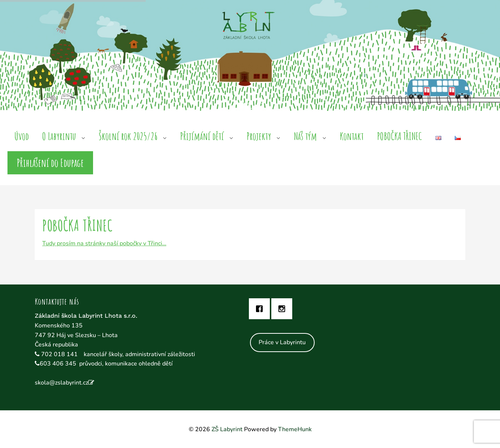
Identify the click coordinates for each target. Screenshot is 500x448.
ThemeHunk (295, 429)
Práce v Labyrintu (282, 342)
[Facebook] (261, 309)
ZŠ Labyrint (227, 429)
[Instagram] (284, 309)
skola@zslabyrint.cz (61, 383)
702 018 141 (60, 354)
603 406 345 (58, 364)
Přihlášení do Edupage (50, 163)
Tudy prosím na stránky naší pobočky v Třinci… (104, 243)
